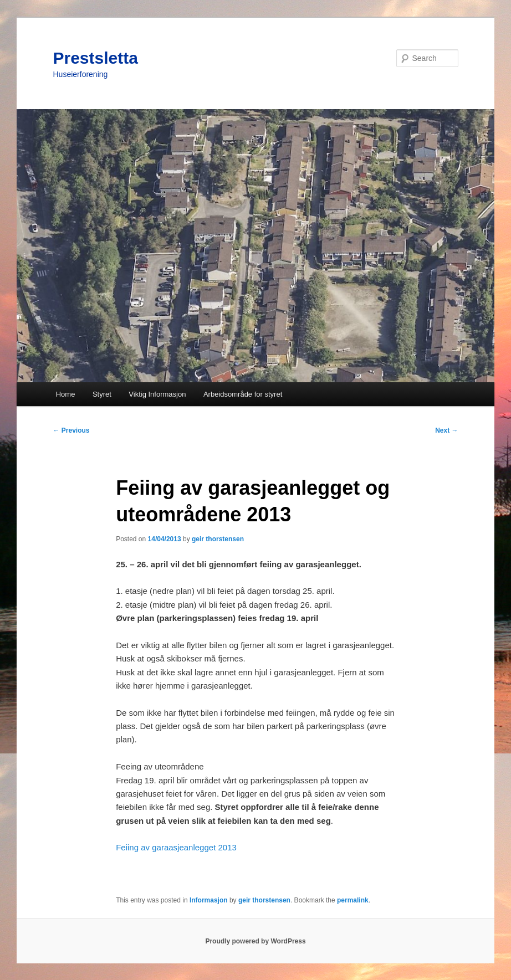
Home (66, 394)
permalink (353, 900)
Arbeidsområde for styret (243, 394)
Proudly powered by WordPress (255, 941)
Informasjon (209, 900)
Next (446, 430)
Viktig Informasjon (157, 394)
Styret (102, 394)
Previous (71, 430)
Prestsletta (96, 58)
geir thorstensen (218, 539)
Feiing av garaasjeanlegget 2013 (176, 847)
